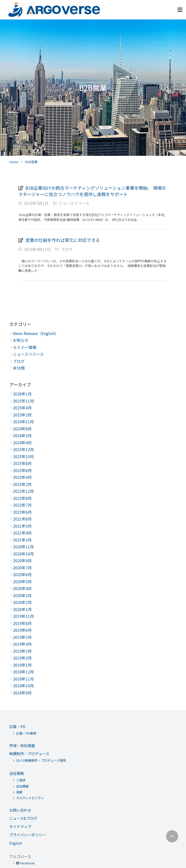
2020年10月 (23, 554)
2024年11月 (23, 422)
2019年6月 (22, 630)
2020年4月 (22, 588)
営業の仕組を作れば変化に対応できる (63, 240)
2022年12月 (23, 491)
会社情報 (17, 773)
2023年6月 (22, 470)
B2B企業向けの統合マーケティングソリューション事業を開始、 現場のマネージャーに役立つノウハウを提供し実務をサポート (92, 191)
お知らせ (21, 340)
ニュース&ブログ (23, 818)
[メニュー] (180, 10)
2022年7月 (22, 505)
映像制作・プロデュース (29, 754)
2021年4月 (22, 533)
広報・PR (17, 726)
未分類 (19, 368)
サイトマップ (20, 826)
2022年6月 (22, 512)
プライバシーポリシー (28, 835)
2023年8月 (22, 463)
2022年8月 (22, 498)
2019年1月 (22, 665)
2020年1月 (22, 609)
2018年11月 (23, 679)
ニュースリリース (74, 203)
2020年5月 (22, 582)
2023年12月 (23, 449)
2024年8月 (22, 429)
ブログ (67, 249)
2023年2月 (22, 484)
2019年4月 (22, 644)
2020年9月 (22, 561)
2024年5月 (22, 435)
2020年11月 (23, 547)
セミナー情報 (25, 347)
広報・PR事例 (26, 733)
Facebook (27, 863)
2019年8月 (22, 623)
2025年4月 (22, 408)
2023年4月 (22, 477)
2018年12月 (23, 672)
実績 (19, 792)
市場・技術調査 (22, 745)
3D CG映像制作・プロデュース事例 (41, 760)
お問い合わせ (20, 810)
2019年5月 (22, 637)
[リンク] (54, 10)
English (16, 843)
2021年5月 (22, 526)
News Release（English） (36, 333)
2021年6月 (22, 519)
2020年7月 (22, 568)
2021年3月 (22, 540)
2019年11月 (23, 616)
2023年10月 (23, 456)
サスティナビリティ (30, 798)
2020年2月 (22, 602)
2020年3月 (22, 595)
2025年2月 (22, 415)
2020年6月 (22, 574)
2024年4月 (22, 443)
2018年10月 (23, 686)
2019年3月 (22, 651)
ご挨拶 (21, 780)
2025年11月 (23, 401)
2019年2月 (22, 658)
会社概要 (22, 786)
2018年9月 (22, 693)
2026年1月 (22, 394)
